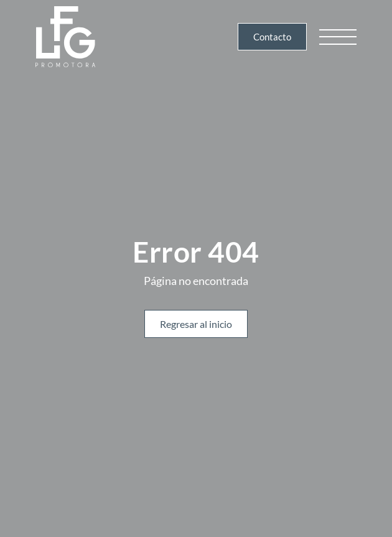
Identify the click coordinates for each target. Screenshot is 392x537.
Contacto (272, 37)
